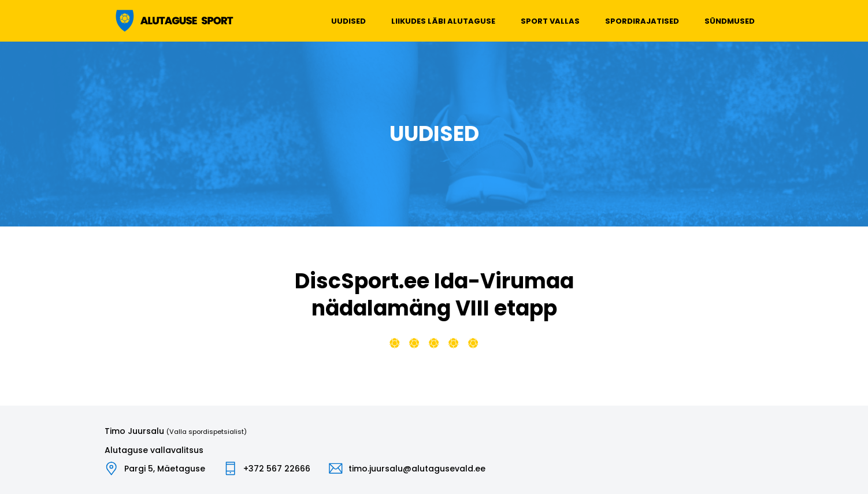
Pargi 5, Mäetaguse (165, 469)
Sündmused (730, 21)
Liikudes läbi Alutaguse (443, 21)
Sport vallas (550, 21)
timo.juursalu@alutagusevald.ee (417, 469)
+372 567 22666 (277, 469)
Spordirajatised (642, 21)
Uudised (348, 21)
